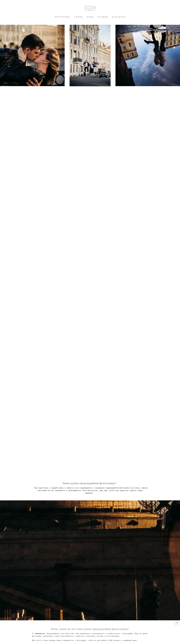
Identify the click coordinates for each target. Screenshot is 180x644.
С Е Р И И (78, 17)
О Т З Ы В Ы (103, 17)
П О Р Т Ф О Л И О (62, 17)
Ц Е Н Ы (90, 17)
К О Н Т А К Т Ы (119, 17)
